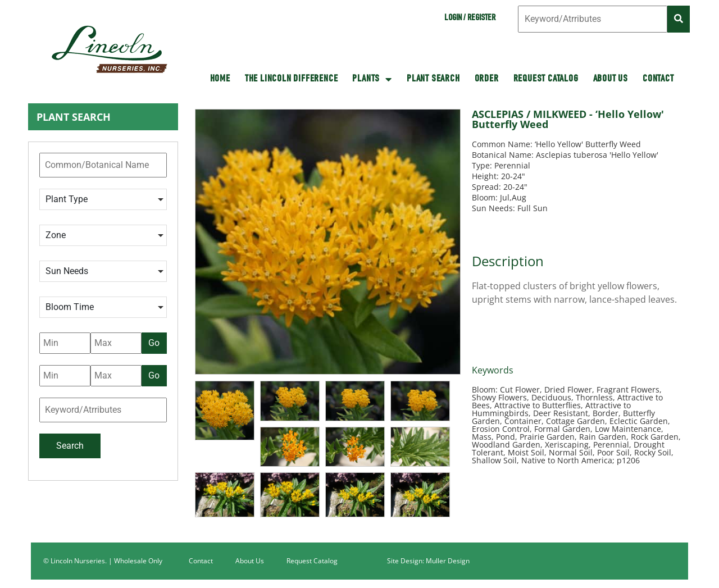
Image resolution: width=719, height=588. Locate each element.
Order (487, 79)
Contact (658, 79)
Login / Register (470, 19)
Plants (372, 79)
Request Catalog (546, 79)
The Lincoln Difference (292, 79)
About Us (611, 79)
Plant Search (433, 79)
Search (70, 446)
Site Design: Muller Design (428, 561)
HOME (220, 79)
